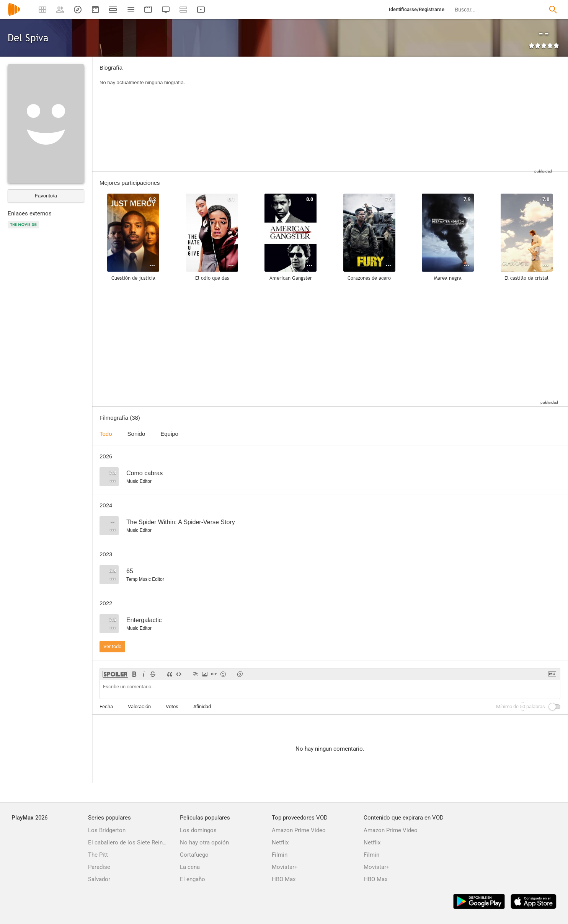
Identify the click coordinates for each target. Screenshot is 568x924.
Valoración (139, 706)
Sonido (136, 434)
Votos (172, 706)
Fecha (106, 706)
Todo (106, 434)
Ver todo (112, 646)
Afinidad (202, 706)
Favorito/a (46, 196)
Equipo (169, 434)
